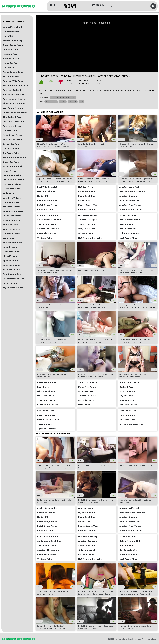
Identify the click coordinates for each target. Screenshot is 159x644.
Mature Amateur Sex (13, 95)
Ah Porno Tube (11, 50)
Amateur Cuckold (12, 90)
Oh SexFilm (9, 68)
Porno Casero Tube (13, 72)
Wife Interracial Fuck (14, 279)
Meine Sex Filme (11, 63)
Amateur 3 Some (12, 229)
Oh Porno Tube (11, 153)
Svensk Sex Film (11, 144)
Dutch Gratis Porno (13, 45)
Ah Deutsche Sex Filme (15, 112)
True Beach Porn (12, 207)
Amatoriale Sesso (12, 126)
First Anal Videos (12, 76)
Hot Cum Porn (10, 54)
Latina (63, 102)
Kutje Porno (9, 193)
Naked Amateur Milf (13, 166)
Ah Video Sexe (10, 225)
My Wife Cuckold (12, 59)
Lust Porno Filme (12, 184)
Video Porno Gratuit (13, 180)
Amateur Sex (51, 102)
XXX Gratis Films (11, 270)
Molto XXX (8, 36)
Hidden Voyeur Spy (13, 41)
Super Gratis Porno (13, 216)
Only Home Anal (11, 148)
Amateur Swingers (12, 139)
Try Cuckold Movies (13, 288)
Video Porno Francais (14, 103)
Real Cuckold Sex (12, 274)
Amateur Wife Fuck (13, 81)
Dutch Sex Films (11, 162)
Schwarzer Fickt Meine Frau (63, 98)
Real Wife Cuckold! (13, 27)
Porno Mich (9, 238)
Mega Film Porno (12, 220)
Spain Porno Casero (13, 211)
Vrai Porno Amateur (13, 108)
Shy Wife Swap (11, 256)
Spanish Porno (10, 261)
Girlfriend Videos (12, 32)
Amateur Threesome (14, 121)
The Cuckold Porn (12, 117)
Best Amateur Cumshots (16, 85)
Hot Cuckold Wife (12, 175)
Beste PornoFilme (12, 189)
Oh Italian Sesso (11, 234)
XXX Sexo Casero (12, 265)
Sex (81, 102)
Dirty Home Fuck (11, 252)
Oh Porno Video (11, 202)
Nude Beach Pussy (12, 135)
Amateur (73, 102)
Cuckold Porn (10, 247)
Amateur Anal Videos (14, 99)
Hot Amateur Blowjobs (15, 157)
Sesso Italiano (10, 283)
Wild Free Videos (12, 198)
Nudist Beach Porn (13, 243)
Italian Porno (10, 171)
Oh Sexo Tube (10, 130)
